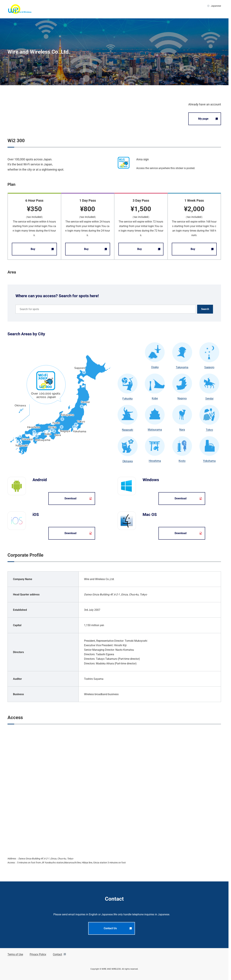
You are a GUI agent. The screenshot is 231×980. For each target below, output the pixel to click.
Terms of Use (15, 954)
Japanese (214, 6)
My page (208, 119)
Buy (42, 249)
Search (205, 309)
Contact (59, 954)
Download (78, 499)
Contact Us (118, 928)
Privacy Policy (38, 954)
